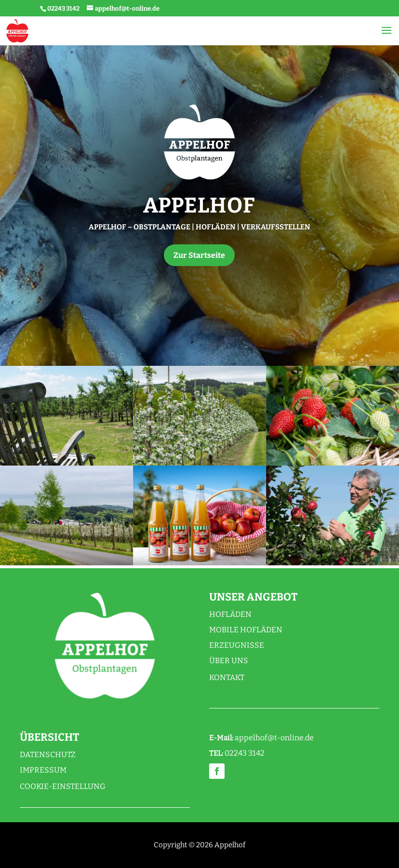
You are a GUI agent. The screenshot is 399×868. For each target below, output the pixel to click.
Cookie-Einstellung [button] (63, 786)
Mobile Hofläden (246, 630)
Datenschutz (48, 754)
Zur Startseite (199, 255)
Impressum (43, 770)
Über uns (229, 661)
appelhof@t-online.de (274, 738)
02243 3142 (63, 8)
